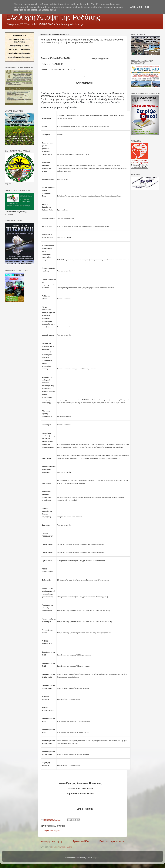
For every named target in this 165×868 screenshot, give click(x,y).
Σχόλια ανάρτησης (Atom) (62, 847)
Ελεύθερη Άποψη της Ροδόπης (53, 17)
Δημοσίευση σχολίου (52, 830)
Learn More (136, 7)
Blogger (96, 858)
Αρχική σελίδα (81, 841)
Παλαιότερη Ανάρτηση (112, 841)
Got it (148, 7)
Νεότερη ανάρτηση (51, 841)
